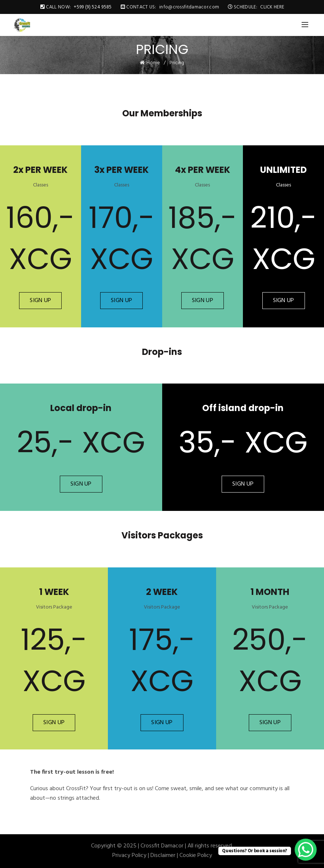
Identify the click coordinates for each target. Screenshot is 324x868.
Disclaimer (163, 856)
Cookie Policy (196, 856)
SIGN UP (40, 301)
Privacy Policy (129, 856)
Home (153, 63)
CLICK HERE (272, 7)
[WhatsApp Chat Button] (306, 850)
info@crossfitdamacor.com (189, 7)
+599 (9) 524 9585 (93, 7)
